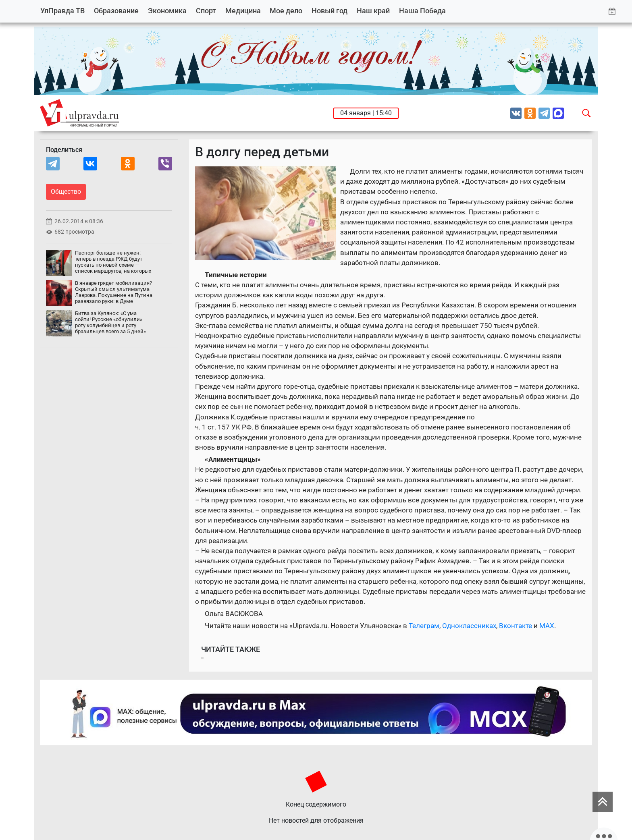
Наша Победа (422, 11)
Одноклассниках (469, 626)
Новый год (330, 11)
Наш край (373, 11)
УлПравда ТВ (62, 11)
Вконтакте (516, 626)
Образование (116, 11)
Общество (66, 192)
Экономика (167, 11)
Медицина (243, 11)
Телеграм (424, 626)
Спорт (206, 11)
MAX (547, 626)
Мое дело (286, 11)
